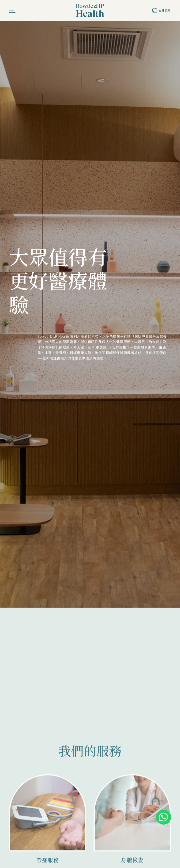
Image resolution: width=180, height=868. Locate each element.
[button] (12, 11)
